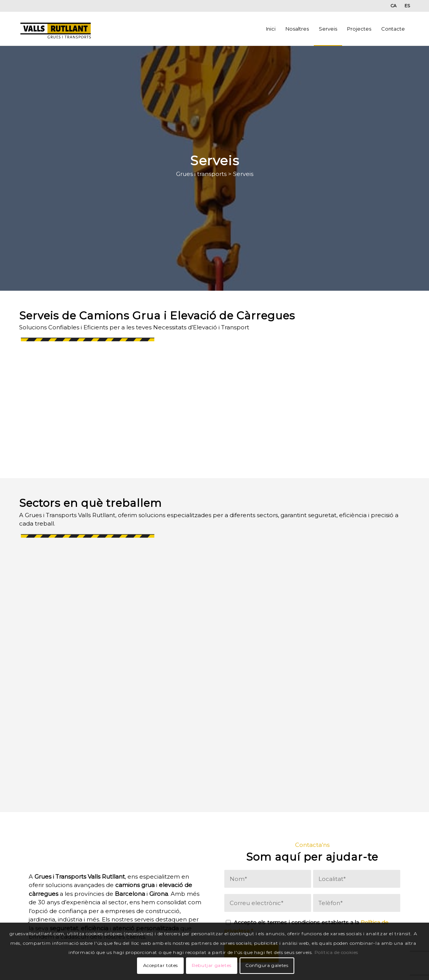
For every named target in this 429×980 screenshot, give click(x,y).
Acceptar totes (161, 965)
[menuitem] (394, 6)
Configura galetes (267, 965)
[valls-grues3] (56, 29)
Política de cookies (336, 952)
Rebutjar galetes (212, 965)
